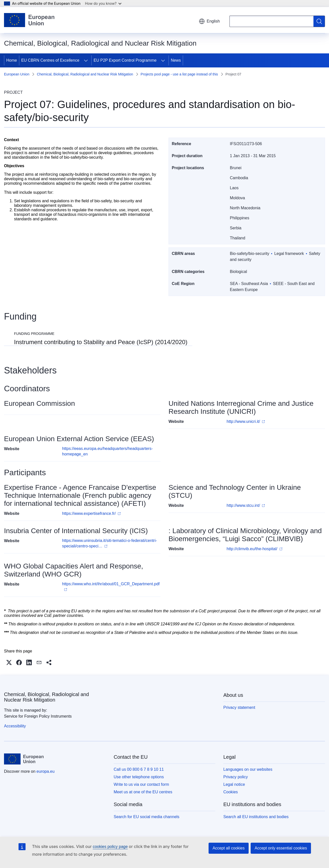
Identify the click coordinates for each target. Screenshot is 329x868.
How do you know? (103, 3)
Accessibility (15, 726)
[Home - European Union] (29, 20)
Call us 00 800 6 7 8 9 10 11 (139, 769)
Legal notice (234, 784)
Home (12, 60)
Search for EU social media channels (146, 817)
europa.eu (46, 771)
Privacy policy (236, 777)
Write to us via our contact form (141, 784)
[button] (9, 662)
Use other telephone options (139, 777)
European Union (17, 74)
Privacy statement (239, 707)
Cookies (231, 792)
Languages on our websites (248, 769)
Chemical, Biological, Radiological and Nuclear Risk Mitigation (85, 74)
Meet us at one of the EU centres (143, 792)
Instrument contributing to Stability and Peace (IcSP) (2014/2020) (101, 342)
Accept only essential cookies (281, 848)
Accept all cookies (229, 848)
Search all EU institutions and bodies (256, 817)
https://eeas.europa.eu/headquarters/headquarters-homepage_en (107, 451)
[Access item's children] (86, 60)
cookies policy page (110, 847)
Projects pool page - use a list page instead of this (179, 74)
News (176, 60)
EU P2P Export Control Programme (125, 60)
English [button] (209, 21)
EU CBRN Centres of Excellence (50, 60)
